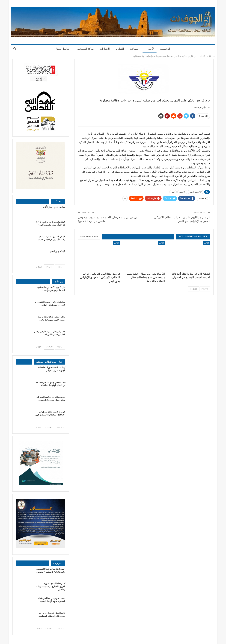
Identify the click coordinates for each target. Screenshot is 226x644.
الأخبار (152, 49)
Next (194, 289)
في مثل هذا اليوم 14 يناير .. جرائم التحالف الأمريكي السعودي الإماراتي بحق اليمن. (182, 219)
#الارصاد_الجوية (196, 192)
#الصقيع (182, 192)
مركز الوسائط (84, 49)
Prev (205, 289)
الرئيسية (167, 49)
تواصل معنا (61, 49)
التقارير (120, 49)
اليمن (173, 192)
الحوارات (104, 49)
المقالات (135, 49)
